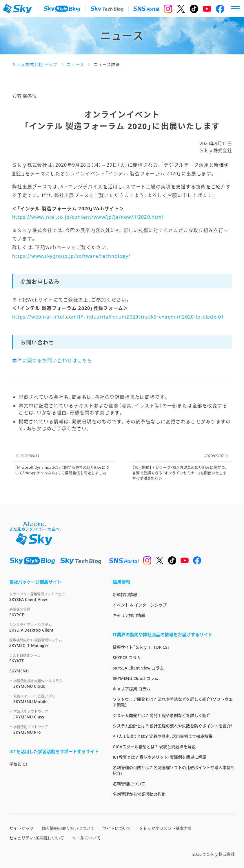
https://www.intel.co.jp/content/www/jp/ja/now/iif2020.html (88, 217)
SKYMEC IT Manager (54, 643)
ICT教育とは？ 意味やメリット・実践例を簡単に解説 (160, 757)
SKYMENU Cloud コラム (135, 678)
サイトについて (117, 828)
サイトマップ (21, 828)
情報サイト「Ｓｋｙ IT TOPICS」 (141, 647)
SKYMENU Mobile (56, 699)
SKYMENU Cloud (56, 684)
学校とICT (18, 764)
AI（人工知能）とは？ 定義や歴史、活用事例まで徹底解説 (163, 736)
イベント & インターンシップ (140, 605)
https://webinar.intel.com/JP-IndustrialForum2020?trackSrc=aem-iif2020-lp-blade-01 (118, 317)
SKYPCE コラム (127, 658)
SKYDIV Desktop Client (54, 627)
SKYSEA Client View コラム (138, 668)
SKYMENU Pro (56, 730)
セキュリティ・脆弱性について (37, 838)
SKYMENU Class (56, 714)
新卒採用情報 (125, 594)
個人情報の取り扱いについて (68, 828)
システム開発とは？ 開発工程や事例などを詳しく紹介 (162, 715)
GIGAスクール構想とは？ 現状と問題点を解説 (154, 747)
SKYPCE (54, 612)
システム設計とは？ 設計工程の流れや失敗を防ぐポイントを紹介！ (173, 726)
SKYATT (54, 658)
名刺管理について (129, 784)
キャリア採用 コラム (132, 689)
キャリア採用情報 (129, 615)
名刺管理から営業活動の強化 (139, 794)
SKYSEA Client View (54, 597)
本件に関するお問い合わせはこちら (52, 361)
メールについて (86, 838)
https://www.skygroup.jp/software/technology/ (71, 256)
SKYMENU (19, 671)
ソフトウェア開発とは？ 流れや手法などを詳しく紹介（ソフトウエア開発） (173, 702)
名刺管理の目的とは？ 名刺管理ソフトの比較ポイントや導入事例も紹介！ (174, 770)
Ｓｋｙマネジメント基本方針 (165, 828)
